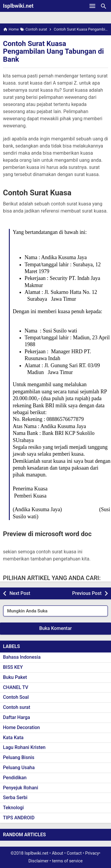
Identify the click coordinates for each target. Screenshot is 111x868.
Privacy (92, 853)
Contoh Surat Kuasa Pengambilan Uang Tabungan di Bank (53, 52)
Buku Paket (15, 677)
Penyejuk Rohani (21, 788)
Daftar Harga (16, 717)
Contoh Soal (16, 697)
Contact (74, 853)
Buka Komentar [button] (56, 628)
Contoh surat (17, 707)
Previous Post (87, 593)
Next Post (20, 593)
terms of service (67, 861)
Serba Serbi (15, 797)
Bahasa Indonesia (22, 657)
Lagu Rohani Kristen (24, 747)
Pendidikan (15, 778)
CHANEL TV (16, 687)
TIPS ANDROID (19, 818)
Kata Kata (13, 738)
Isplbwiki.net (18, 6)
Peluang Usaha (19, 768)
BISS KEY (13, 667)
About (57, 853)
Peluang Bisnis (19, 757)
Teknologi (13, 808)
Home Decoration (21, 727)
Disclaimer (38, 861)
